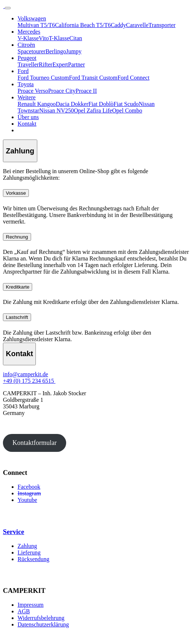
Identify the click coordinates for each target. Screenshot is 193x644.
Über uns (28, 117)
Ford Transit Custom (93, 78)
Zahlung (27, 546)
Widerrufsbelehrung (41, 618)
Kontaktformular (35, 443)
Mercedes (29, 32)
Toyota (26, 84)
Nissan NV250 (56, 110)
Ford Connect (133, 78)
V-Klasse (28, 38)
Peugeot (27, 58)
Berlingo (56, 51)
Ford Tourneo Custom (43, 78)
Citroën (26, 45)
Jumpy (74, 51)
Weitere (27, 97)
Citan (76, 38)
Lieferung (29, 552)
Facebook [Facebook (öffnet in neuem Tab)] (29, 487)
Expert (60, 64)
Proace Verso (33, 91)
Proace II (86, 91)
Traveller (28, 64)
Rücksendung (33, 559)
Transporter (162, 25)
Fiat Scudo (126, 104)
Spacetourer (31, 51)
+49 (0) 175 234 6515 (29, 381)
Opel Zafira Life (93, 110)
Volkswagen (32, 18)
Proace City (62, 91)
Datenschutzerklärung (43, 624)
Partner (76, 64)
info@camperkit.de (26, 374)
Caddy (118, 25)
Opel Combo (127, 110)
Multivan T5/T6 (36, 25)
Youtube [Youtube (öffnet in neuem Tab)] (27, 500)
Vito (44, 38)
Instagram (29, 493)
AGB (24, 611)
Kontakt (27, 124)
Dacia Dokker (72, 104)
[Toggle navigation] (8, 8)
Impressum (31, 605)
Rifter (46, 64)
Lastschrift (17, 317)
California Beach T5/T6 (83, 25)
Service (14, 532)
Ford (23, 71)
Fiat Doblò (101, 104)
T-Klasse (59, 38)
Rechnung (17, 237)
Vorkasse (16, 193)
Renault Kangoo (37, 104)
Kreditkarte (18, 287)
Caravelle (137, 25)
